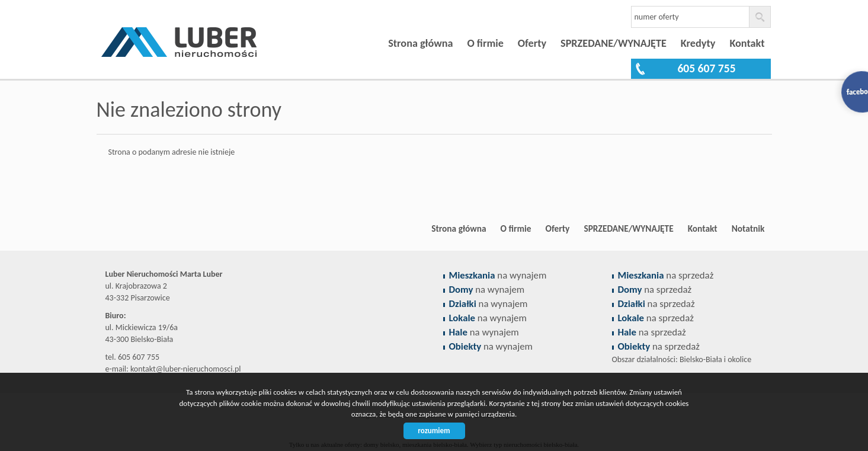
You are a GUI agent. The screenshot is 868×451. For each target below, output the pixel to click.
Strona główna (420, 43)
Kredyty (698, 43)
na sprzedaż (666, 275)
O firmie (485, 43)
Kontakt (747, 43)
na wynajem (498, 275)
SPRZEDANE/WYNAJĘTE (614, 43)
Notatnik (748, 228)
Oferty (532, 43)
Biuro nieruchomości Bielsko (188, 229)
